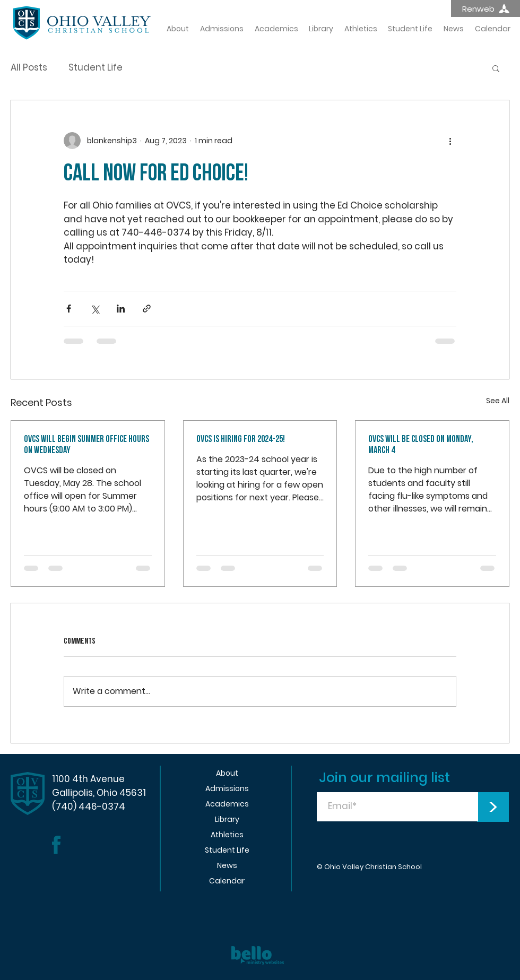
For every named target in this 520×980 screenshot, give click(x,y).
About (227, 773)
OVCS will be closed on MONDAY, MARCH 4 (421, 445)
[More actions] (450, 141)
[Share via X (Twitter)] (95, 309)
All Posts (29, 68)
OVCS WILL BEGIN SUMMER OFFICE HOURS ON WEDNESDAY (86, 445)
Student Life (96, 68)
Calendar (227, 881)
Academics (227, 804)
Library (227, 819)
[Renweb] (486, 8)
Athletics (227, 835)
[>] (493, 807)
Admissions (227, 788)
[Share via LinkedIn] (121, 309)
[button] (496, 68)
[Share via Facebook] (69, 309)
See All (498, 401)
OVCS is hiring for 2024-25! (241, 439)
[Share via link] (147, 309)
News (227, 865)
